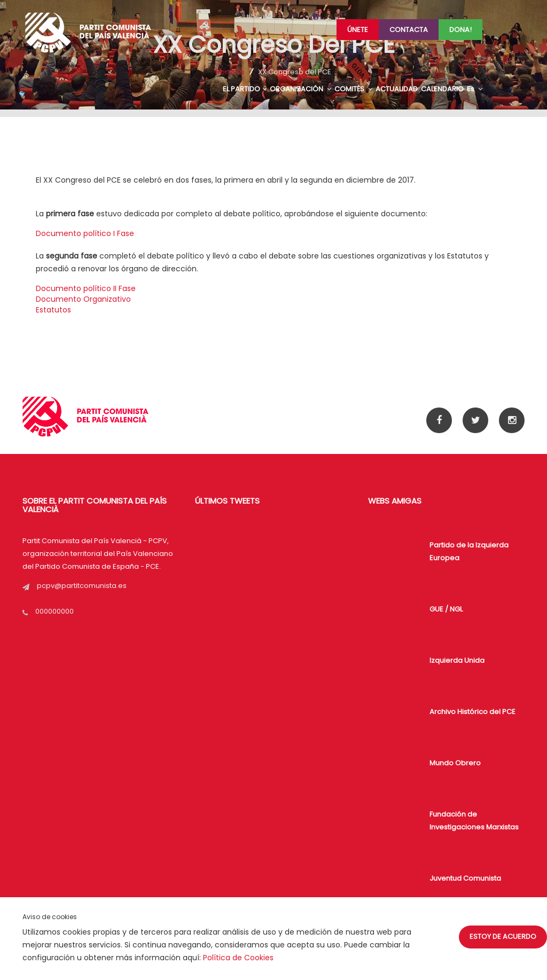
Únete (358, 30)
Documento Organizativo (83, 299)
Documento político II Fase (86, 288)
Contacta (409, 30)
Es (475, 89)
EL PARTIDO (245, 89)
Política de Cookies (238, 958)
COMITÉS (353, 89)
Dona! (460, 30)
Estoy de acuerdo (503, 936)
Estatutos (53, 310)
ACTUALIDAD (397, 89)
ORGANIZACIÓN (300, 89)
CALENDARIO (442, 89)
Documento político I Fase (85, 233)
